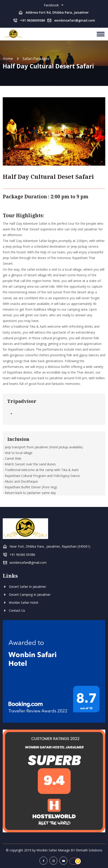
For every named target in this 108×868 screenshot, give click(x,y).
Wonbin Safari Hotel (20, 602)
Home (8, 59)
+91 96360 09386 (22, 555)
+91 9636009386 (33, 20)
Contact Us (14, 610)
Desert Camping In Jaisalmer (27, 595)
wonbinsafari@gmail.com (75, 20)
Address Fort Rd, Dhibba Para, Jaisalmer (57, 12)
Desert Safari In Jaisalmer (24, 587)
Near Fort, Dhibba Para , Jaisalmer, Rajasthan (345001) (50, 546)
